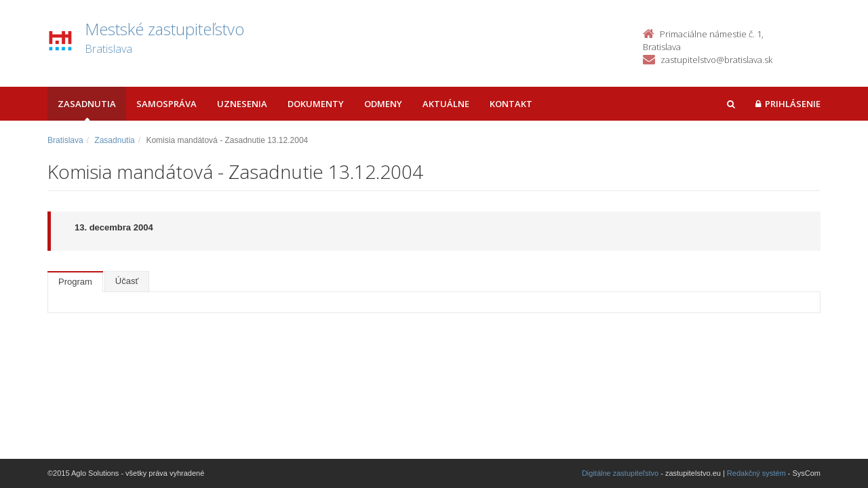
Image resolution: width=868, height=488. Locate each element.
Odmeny (383, 104)
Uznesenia (242, 104)
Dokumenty (316, 104)
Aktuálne (446, 104)
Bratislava (65, 140)
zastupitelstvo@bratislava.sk (716, 60)
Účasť (127, 281)
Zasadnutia (87, 104)
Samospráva (166, 104)
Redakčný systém (756, 473)
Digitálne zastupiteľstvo (620, 473)
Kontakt (511, 104)
